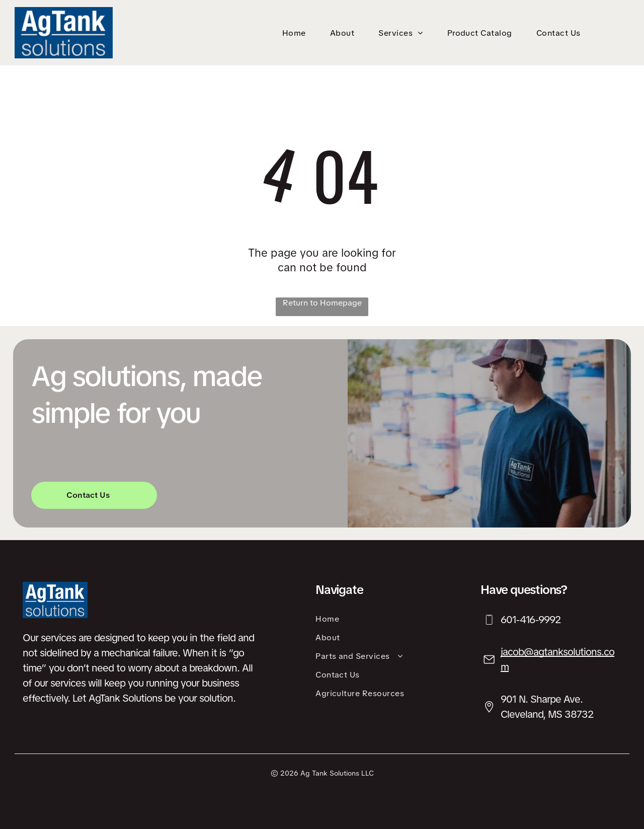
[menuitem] (296, 33)
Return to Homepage (322, 303)
